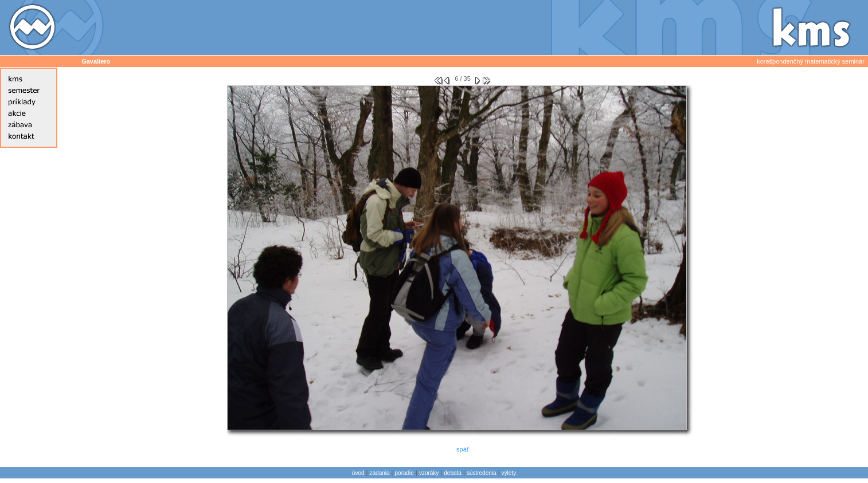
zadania (380, 473)
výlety (509, 473)
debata (453, 473)
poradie (404, 473)
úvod (358, 473)
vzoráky (429, 473)
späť (463, 449)
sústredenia (482, 473)
